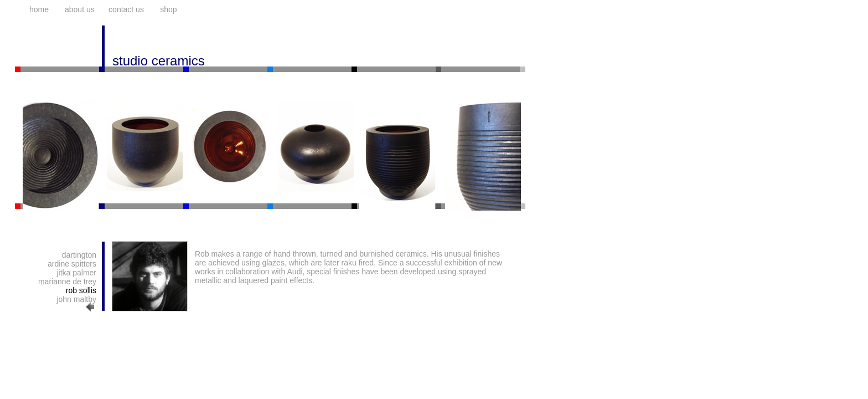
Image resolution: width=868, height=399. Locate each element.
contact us (126, 9)
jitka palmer (76, 273)
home (39, 9)
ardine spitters (72, 264)
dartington (79, 255)
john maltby (76, 299)
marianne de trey (67, 282)
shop (168, 9)
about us (80, 9)
